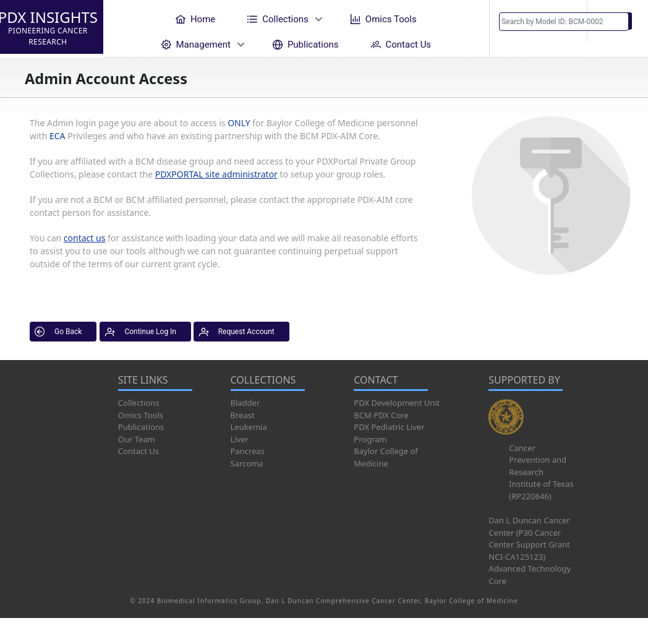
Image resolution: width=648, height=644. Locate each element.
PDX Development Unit (397, 403)
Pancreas (248, 451)
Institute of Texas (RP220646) (541, 490)
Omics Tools (141, 415)
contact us (85, 238)
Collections (139, 403)
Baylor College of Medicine (386, 457)
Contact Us (139, 451)
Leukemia (249, 427)
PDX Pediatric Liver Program (389, 433)
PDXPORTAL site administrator (216, 174)
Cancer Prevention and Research (538, 460)
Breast (243, 415)
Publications (141, 427)
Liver (240, 439)
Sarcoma (247, 463)
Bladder (245, 403)
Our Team (137, 439)
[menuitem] (195, 19)
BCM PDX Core (381, 415)
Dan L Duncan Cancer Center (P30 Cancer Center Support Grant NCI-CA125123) (529, 539)
